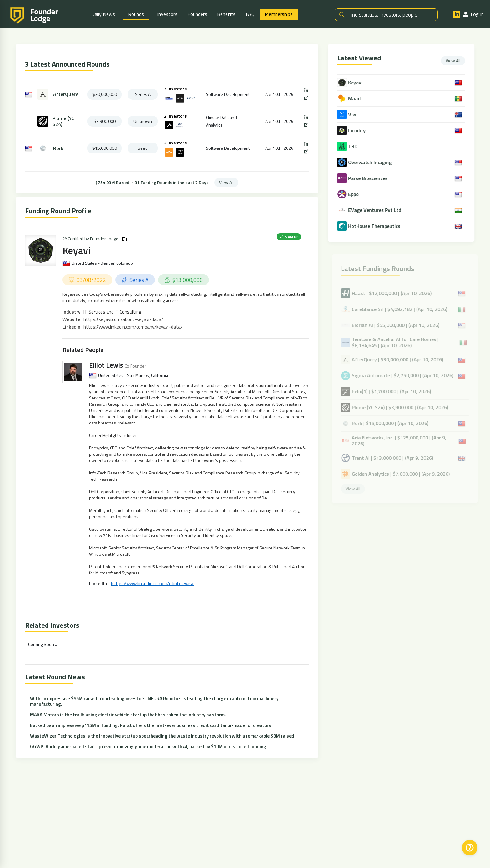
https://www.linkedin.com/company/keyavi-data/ (133, 327)
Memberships (279, 14)
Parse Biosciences (369, 178)
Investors (167, 14)
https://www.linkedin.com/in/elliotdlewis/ (152, 584)
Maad (356, 99)
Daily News (103, 14)
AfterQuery (66, 95)
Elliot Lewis (106, 365)
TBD (354, 146)
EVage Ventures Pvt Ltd (376, 210)
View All (226, 182)
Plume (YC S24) (63, 121)
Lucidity (358, 130)
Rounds (136, 14)
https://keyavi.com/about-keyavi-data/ (123, 320)
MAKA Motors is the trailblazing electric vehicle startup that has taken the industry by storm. (128, 715)
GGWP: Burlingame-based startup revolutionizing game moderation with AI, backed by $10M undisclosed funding (148, 747)
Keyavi (77, 250)
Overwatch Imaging (371, 162)
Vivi (353, 115)
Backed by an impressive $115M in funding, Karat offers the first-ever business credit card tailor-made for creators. (151, 726)
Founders (197, 14)
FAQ (250, 14)
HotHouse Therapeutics (375, 226)
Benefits (226, 14)
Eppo (355, 194)
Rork (58, 148)
